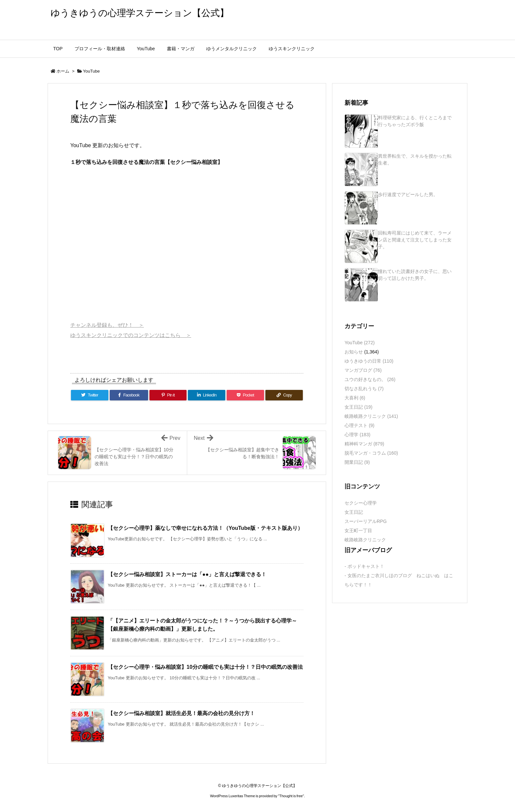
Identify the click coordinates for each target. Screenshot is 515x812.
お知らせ (354, 352)
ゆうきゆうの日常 (369, 361)
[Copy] (284, 395)
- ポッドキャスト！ (364, 566)
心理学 (358, 435)
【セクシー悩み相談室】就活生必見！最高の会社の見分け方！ (181, 713)
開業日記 (357, 462)
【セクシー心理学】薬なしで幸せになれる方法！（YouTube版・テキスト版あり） (205, 528)
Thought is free (291, 796)
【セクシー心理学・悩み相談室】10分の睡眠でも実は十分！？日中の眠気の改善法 (205, 667)
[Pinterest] (168, 395)
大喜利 (355, 398)
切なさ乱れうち (364, 389)
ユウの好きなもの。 (370, 379)
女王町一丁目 (358, 530)
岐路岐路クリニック (371, 416)
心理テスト (359, 425)
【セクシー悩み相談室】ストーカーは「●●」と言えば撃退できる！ (187, 574)
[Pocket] (245, 395)
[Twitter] (90, 395)
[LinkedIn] (207, 395)
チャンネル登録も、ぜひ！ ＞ (107, 325)
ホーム (63, 71)
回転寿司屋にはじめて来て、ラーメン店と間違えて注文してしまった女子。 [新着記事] (415, 240)
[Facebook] (129, 395)
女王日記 (358, 407)
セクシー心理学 (361, 503)
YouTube (91, 71)
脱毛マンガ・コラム (371, 453)
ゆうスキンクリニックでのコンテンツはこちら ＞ (131, 335)
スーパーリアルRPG (366, 521)
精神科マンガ (364, 444)
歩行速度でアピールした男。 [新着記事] (408, 194)
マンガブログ (363, 370)
